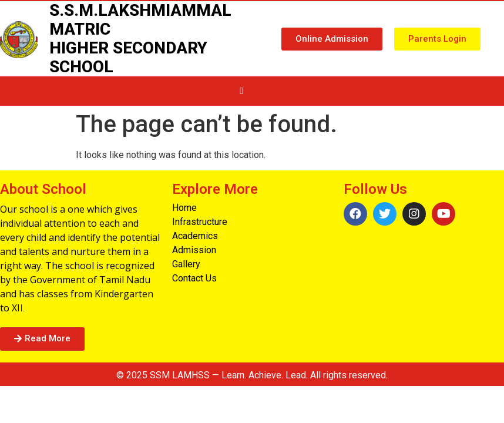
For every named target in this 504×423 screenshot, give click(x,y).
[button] (332, 39)
